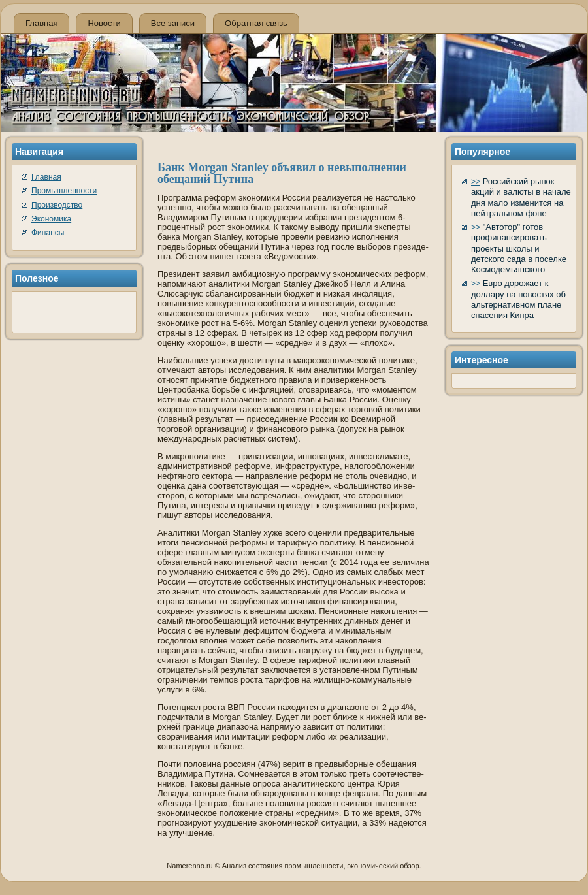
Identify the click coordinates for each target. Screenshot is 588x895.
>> (476, 182)
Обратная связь (256, 23)
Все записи (173, 23)
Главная (41, 23)
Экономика (51, 219)
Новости (104, 23)
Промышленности (64, 191)
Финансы (48, 233)
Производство (57, 205)
